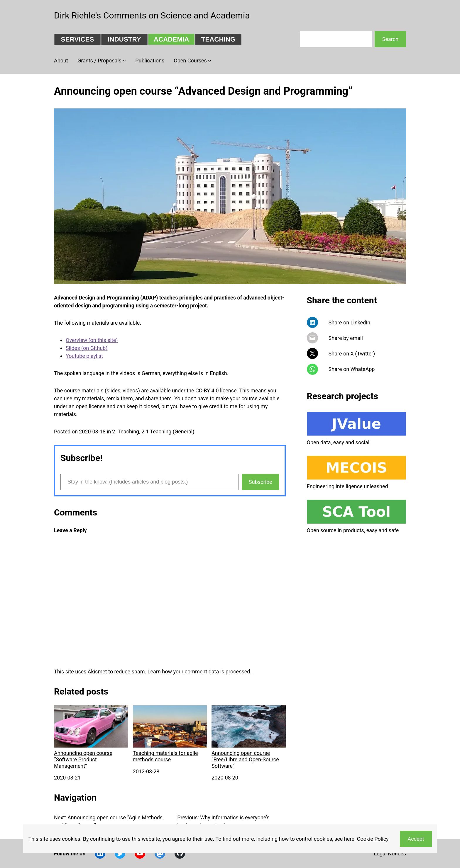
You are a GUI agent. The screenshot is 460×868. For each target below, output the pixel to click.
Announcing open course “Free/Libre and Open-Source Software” (249, 737)
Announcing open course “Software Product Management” (91, 737)
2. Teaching (126, 432)
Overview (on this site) (92, 340)
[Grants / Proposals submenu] (124, 61)
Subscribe (261, 482)
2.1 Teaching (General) (168, 432)
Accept (416, 839)
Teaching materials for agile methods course (170, 734)
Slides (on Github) (87, 348)
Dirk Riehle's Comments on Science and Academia (152, 15)
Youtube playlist (84, 356)
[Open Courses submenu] (210, 61)
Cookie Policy (373, 839)
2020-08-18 (92, 432)
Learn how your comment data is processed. (199, 672)
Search (390, 39)
